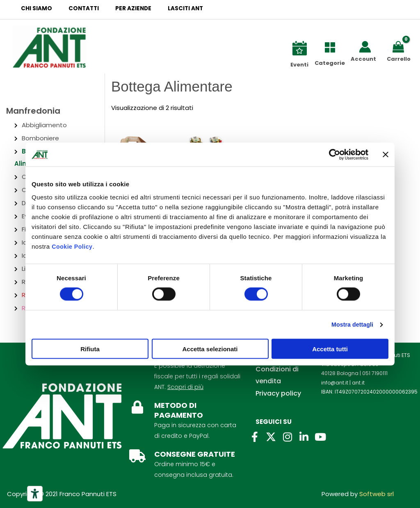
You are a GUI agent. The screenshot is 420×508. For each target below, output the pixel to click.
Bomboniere (40, 138)
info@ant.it (335, 383)
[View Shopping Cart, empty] (400, 46)
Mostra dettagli (350, 325)
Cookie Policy (73, 246)
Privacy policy (278, 393)
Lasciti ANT (167, 8)
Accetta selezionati (210, 349)
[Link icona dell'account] (365, 47)
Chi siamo (34, 8)
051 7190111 (375, 373)
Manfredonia (33, 111)
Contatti (75, 8)
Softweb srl (377, 494)
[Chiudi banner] (386, 155)
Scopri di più (185, 387)
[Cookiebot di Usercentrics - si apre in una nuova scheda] (332, 155)
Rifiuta (90, 349)
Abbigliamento (44, 125)
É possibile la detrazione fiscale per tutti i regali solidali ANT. (197, 376)
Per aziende (120, 8)
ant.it (358, 383)
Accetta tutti (330, 349)
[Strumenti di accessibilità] (35, 494)
